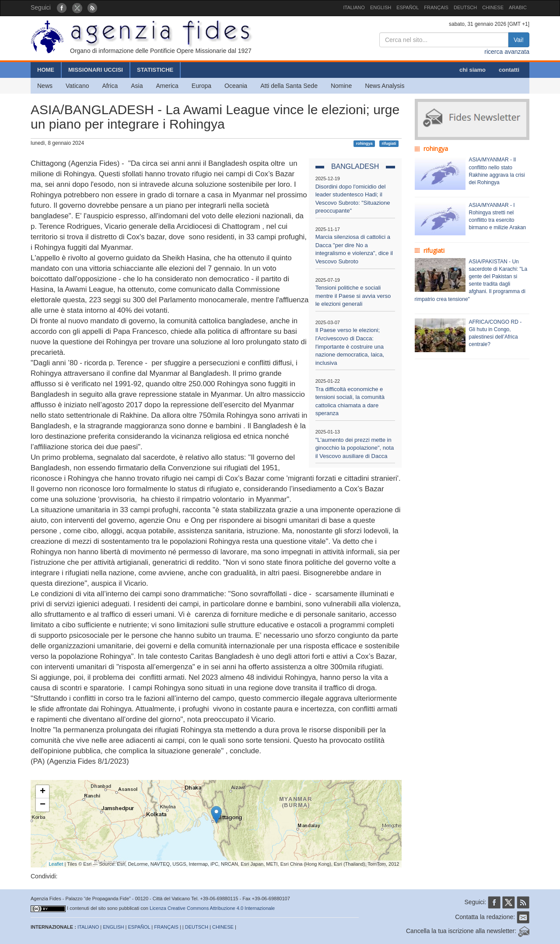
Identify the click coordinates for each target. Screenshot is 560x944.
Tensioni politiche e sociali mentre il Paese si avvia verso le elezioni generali (353, 296)
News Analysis (385, 86)
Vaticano (77, 86)
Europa (201, 86)
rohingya (364, 143)
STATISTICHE (155, 70)
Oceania (236, 86)
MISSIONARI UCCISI (96, 70)
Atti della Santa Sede (289, 86)
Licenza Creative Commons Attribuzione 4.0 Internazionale (212, 908)
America (167, 86)
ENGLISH (381, 7)
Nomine (341, 86)
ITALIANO (354, 7)
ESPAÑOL (408, 7)
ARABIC (518, 7)
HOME (46, 70)
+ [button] (43, 792)
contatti (509, 70)
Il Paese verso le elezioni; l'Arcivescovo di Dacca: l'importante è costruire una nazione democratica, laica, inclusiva (350, 346)
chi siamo (472, 70)
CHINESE (493, 7)
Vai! (519, 40)
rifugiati (389, 143)
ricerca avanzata (507, 52)
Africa (110, 86)
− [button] (43, 805)
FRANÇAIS (436, 7)
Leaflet (56, 864)
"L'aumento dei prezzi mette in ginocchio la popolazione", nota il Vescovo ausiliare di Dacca (355, 448)
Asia (137, 86)
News (45, 86)
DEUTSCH (465, 7)
